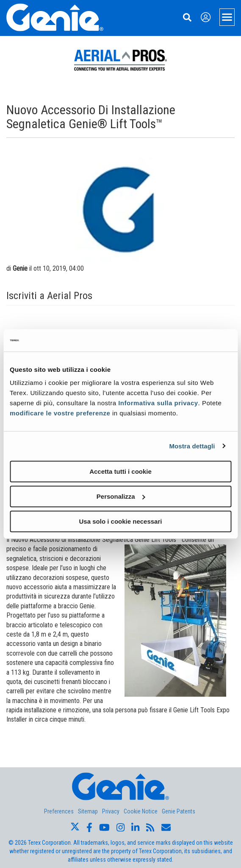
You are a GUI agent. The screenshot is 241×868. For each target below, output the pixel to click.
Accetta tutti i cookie (120, 471)
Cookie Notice (141, 811)
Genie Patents (179, 811)
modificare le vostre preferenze (60, 413)
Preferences (59, 811)
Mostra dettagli (192, 446)
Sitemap (88, 811)
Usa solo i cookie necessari (121, 521)
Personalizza (121, 496)
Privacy (111, 811)
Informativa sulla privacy (158, 403)
